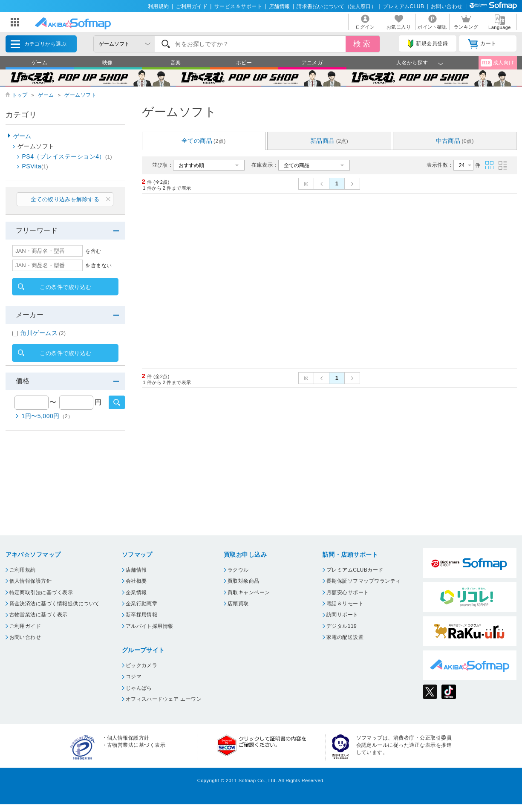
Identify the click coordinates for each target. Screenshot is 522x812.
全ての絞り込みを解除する (65, 199)
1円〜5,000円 (48, 416)
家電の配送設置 (345, 637)
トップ (20, 95)
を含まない (98, 266)
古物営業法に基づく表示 (39, 615)
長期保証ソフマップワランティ (364, 581)
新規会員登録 (428, 44)
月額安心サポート (348, 592)
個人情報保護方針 (31, 581)
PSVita (35, 166)
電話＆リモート (345, 604)
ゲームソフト (80, 95)
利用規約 (159, 6)
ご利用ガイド (192, 6)
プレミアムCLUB (404, 6)
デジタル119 (342, 626)
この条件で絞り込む (65, 287)
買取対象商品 (244, 581)
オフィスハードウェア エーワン (164, 699)
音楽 (176, 63)
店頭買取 (238, 604)
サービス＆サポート (238, 6)
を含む (93, 251)
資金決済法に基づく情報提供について (55, 604)
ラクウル (238, 570)
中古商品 (455, 141)
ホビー (244, 63)
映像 (108, 63)
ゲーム (39, 63)
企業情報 (136, 592)
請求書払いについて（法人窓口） (336, 6)
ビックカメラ (142, 665)
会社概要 (136, 581)
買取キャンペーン (249, 592)
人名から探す (412, 63)
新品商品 (329, 141)
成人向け (497, 63)
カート (482, 44)
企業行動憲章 (142, 604)
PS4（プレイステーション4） (67, 156)
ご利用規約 (23, 570)
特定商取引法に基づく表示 (41, 592)
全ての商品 (204, 141)
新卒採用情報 (142, 615)
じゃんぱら (139, 688)
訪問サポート (342, 615)
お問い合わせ (447, 6)
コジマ (134, 676)
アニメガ (312, 63)
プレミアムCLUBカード (355, 570)
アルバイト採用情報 (150, 626)
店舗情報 (280, 6)
